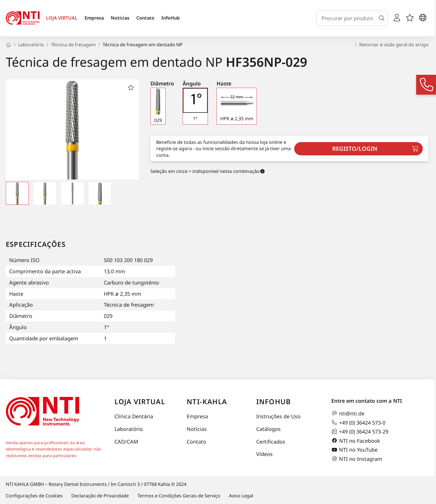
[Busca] (383, 18)
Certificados (271, 442)
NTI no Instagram (357, 459)
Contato (145, 18)
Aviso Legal (241, 496)
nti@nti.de (348, 413)
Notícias (120, 18)
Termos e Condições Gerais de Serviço (179, 496)
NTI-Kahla (207, 401)
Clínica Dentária (134, 416)
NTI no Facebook (356, 441)
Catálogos (268, 429)
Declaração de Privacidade (100, 496)
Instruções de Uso (278, 416)
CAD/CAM (126, 442)
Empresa (94, 18)
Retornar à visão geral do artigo (391, 45)
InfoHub (171, 18)
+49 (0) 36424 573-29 (360, 432)
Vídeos (264, 454)
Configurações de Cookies (34, 496)
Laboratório (129, 429)
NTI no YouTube (354, 450)
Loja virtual (140, 401)
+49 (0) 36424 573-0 (358, 423)
